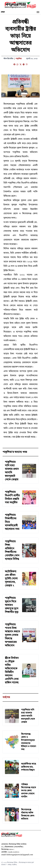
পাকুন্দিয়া (19, 59)
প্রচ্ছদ (3, 12)
